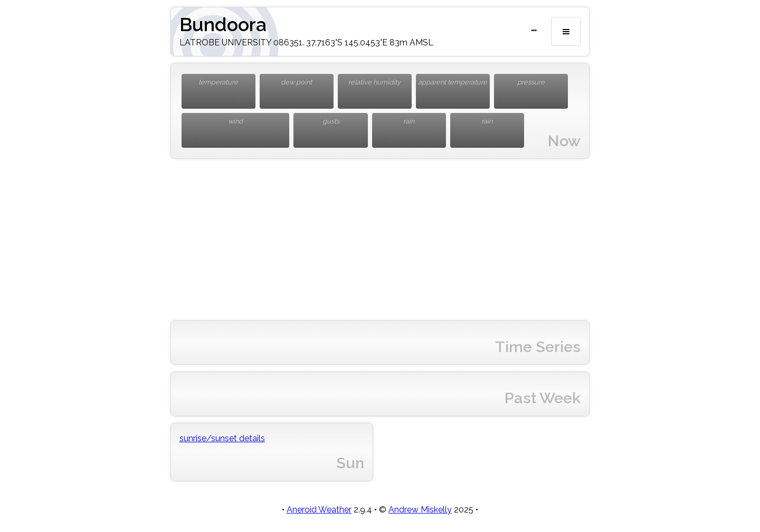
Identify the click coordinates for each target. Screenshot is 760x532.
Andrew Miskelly (420, 510)
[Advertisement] (380, 240)
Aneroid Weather (319, 510)
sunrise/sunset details (222, 438)
